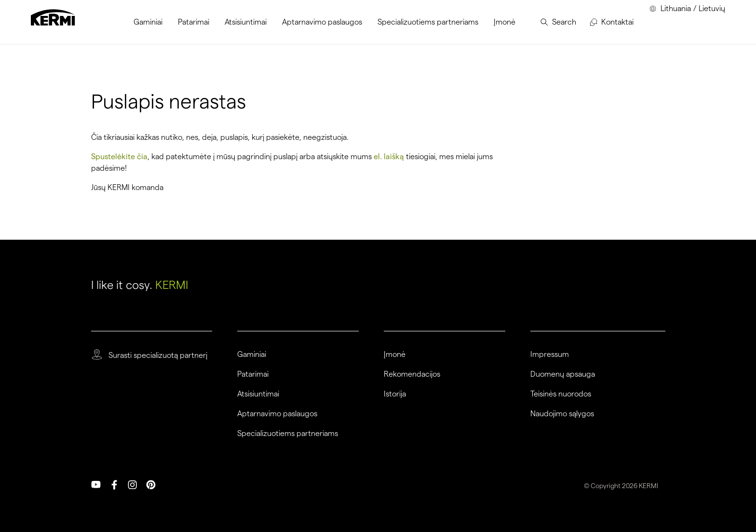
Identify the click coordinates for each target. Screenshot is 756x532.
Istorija (395, 394)
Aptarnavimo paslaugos (277, 414)
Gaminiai (252, 355)
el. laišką (389, 157)
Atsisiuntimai (258, 394)
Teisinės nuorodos (561, 394)
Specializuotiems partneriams (288, 434)
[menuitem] (148, 22)
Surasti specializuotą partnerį (158, 355)
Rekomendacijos (412, 374)
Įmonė (395, 355)
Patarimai (253, 374)
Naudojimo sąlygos (562, 414)
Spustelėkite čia (119, 157)
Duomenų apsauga (563, 374)
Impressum (550, 355)
